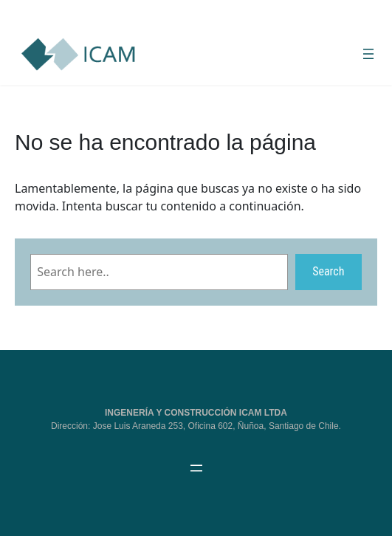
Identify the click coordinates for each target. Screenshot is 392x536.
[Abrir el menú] (368, 54)
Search (328, 271)
